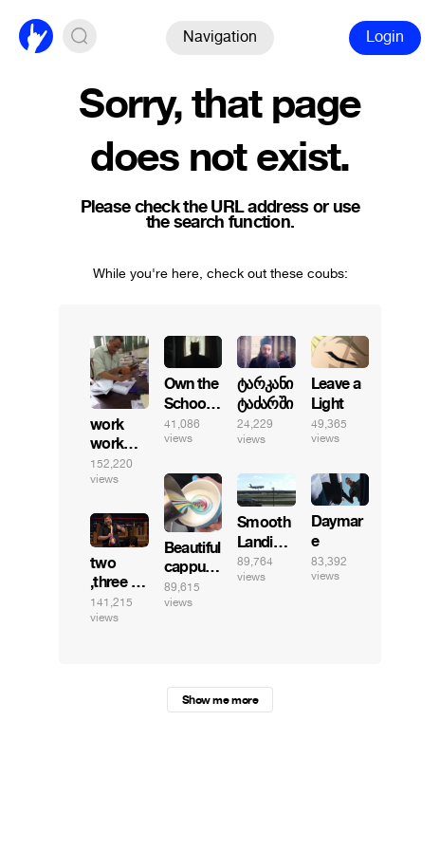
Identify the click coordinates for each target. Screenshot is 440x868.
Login (385, 37)
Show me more (220, 700)
